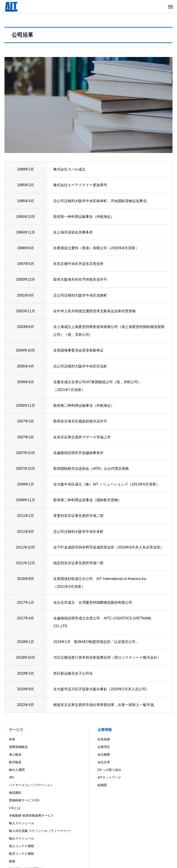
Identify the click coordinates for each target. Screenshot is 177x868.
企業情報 (105, 730)
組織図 (102, 785)
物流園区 (15, 793)
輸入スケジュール (22, 823)
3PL (12, 777)
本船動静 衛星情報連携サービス (31, 816)
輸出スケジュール (22, 838)
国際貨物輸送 (18, 747)
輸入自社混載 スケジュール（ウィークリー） (41, 831)
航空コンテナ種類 (22, 854)
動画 (12, 861)
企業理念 (104, 747)
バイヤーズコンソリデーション (31, 785)
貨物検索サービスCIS (24, 800)
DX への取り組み (109, 770)
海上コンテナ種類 (22, 846)
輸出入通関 (17, 770)
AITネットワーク (109, 777)
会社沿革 (104, 762)
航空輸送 (15, 762)
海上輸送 (15, 754)
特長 (12, 739)
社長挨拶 (104, 739)
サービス (16, 730)
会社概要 (104, 754)
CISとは (15, 808)
